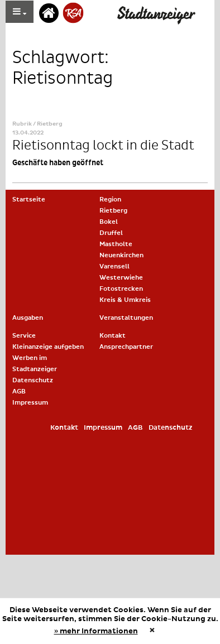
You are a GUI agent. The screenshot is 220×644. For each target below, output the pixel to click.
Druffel (111, 233)
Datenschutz (33, 380)
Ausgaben (28, 318)
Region (110, 200)
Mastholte (116, 244)
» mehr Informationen (96, 631)
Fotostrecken (121, 289)
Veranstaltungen (126, 318)
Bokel (109, 222)
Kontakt (113, 336)
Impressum (30, 403)
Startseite (29, 200)
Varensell (114, 266)
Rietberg (113, 211)
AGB (19, 391)
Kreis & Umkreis (125, 300)
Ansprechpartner (126, 347)
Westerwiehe (121, 278)
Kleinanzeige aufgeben (48, 347)
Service (24, 336)
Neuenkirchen (121, 255)
